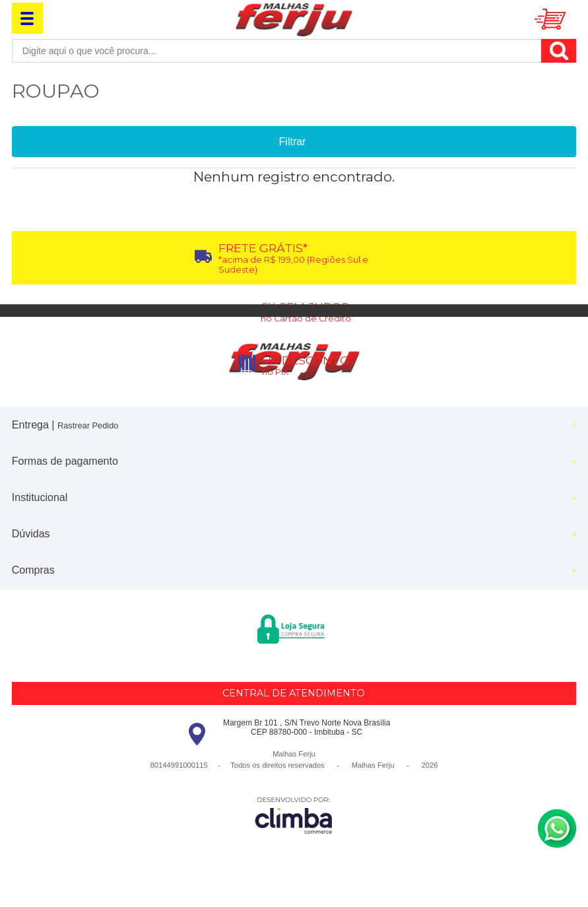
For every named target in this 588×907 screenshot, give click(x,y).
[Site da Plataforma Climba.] (294, 815)
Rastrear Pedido (88, 425)
